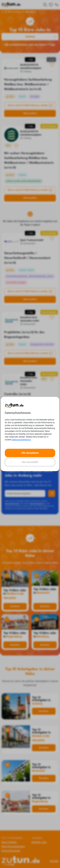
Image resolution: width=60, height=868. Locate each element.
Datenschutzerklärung (21, 440)
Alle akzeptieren (30, 453)
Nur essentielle (30, 462)
